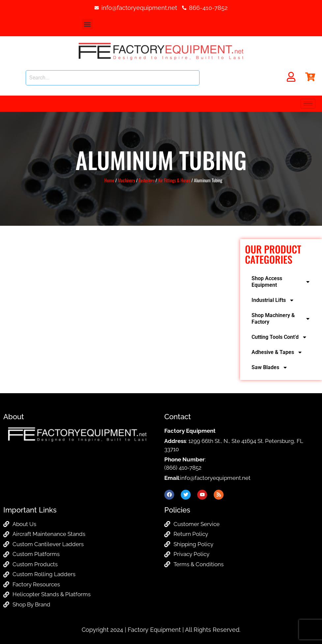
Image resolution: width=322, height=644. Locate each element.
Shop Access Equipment (281, 282)
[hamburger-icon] (308, 104)
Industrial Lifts (273, 300)
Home (109, 180)
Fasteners (147, 180)
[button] (87, 24)
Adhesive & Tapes (277, 352)
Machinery (126, 180)
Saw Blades (270, 367)
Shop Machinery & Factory (281, 319)
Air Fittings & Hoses (174, 180)
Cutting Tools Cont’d (279, 337)
